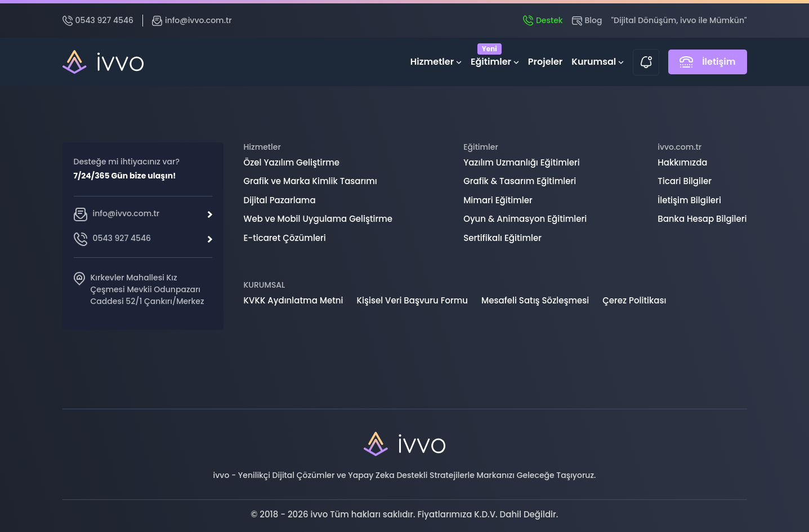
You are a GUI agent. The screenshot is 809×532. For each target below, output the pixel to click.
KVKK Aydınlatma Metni (294, 300)
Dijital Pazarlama (280, 200)
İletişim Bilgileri (689, 200)
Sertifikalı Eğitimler (502, 238)
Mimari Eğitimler (498, 200)
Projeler (546, 62)
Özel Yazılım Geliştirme (292, 162)
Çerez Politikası (634, 300)
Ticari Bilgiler (685, 181)
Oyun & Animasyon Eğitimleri (525, 219)
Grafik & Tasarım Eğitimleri (520, 181)
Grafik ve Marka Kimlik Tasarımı (310, 181)
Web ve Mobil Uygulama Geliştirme (318, 219)
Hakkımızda (682, 162)
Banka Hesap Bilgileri (702, 219)
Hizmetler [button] (436, 62)
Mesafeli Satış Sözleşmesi (535, 300)
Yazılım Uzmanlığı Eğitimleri (522, 162)
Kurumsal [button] (598, 62)
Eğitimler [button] (495, 59)
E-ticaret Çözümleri (285, 238)
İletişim (707, 62)
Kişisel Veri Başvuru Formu (412, 300)
